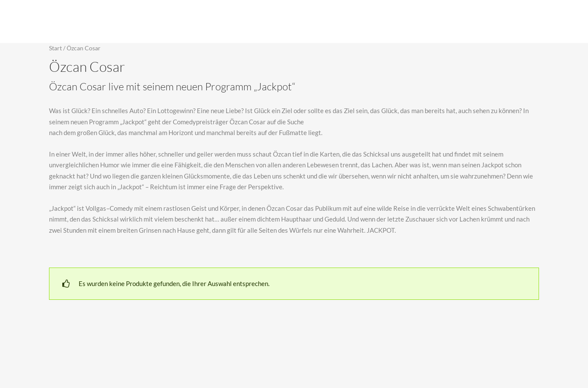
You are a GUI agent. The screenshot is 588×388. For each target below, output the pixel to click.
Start (55, 48)
